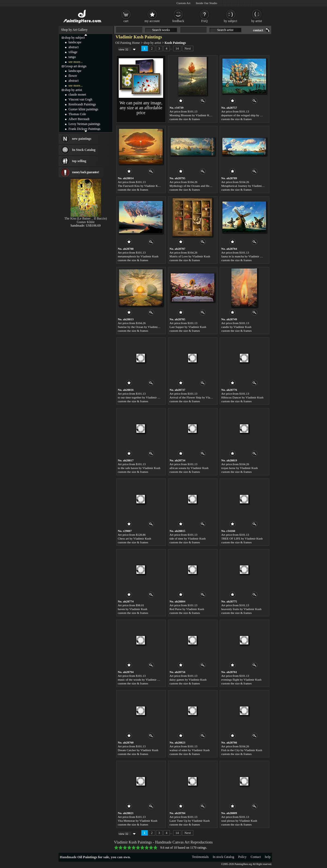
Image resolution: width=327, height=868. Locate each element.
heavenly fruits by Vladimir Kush (242, 609)
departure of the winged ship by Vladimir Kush (250, 115)
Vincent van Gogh (80, 99)
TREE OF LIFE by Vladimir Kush (242, 538)
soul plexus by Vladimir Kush (239, 821)
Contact (256, 857)
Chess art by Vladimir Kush (135, 538)
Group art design (76, 66)
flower (73, 76)
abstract (74, 47)
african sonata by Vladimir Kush (189, 468)
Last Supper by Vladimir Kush (188, 327)
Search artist (225, 30)
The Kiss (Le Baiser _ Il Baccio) (86, 218)
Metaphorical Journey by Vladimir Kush (246, 186)
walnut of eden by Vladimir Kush (190, 750)
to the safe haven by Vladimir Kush (139, 468)
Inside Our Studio (206, 3)
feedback (178, 21)
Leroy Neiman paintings (85, 124)
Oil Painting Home (128, 43)
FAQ (204, 21)
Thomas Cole (77, 114)
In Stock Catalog (84, 150)
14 (177, 48)
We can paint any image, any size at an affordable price (141, 108)
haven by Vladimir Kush (133, 609)
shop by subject (75, 38)
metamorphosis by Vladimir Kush (138, 256)
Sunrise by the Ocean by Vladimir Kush (142, 327)
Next (188, 48)
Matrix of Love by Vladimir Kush (190, 256)
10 (155, 848)
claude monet (77, 95)
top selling (79, 161)
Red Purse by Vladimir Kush (187, 609)
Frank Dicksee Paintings (85, 129)
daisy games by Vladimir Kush (188, 680)
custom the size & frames (185, 119)
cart (126, 21)
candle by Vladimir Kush (236, 327)
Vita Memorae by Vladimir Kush (138, 821)
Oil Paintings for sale (93, 857)
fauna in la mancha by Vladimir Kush (244, 256)
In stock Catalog (223, 857)
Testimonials (200, 857)
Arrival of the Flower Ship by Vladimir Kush (197, 397)
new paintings (82, 139)
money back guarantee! (86, 172)
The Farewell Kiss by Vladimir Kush (140, 186)
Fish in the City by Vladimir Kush (242, 750)
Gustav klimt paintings (83, 109)
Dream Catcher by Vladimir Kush (138, 750)
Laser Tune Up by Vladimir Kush (190, 821)
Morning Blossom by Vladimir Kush (192, 115)
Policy (242, 857)
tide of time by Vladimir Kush (188, 538)
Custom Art (183, 3)
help (268, 857)
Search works (161, 30)
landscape (75, 42)
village (73, 52)
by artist (257, 21)
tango (72, 57)
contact (258, 30)
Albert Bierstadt (79, 119)
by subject (230, 21)
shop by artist (152, 43)
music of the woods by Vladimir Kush (141, 680)
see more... (76, 62)
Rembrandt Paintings (82, 104)
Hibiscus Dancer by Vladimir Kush (242, 397)
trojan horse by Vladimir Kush (240, 468)
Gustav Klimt (86, 222)
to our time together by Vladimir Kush (141, 397)
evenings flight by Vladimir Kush (242, 680)
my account (152, 21)
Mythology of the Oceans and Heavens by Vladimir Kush (204, 186)
